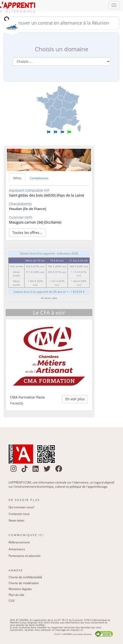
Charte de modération (24, 583)
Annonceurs (17, 549)
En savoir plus (49, 298)
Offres (17, 178)
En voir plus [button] (75, 399)
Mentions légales (20, 589)
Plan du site (16, 595)
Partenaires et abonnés (25, 556)
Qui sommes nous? (21, 507)
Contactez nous (19, 514)
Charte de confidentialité (25, 577)
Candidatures (39, 178)
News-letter (17, 520)
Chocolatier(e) (20, 204)
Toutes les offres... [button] (27, 233)
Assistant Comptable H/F (29, 190)
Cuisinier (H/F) (21, 217)
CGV (12, 601)
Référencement (19, 542)
